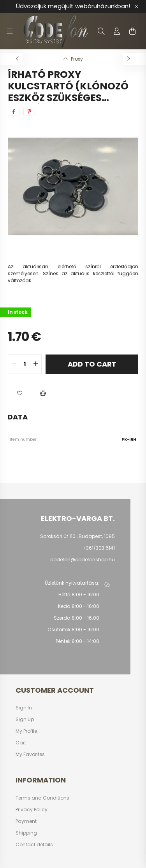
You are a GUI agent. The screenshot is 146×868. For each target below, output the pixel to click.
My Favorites (30, 754)
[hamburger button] (10, 31)
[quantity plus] (35, 364)
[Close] (136, 7)
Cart (21, 743)
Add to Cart (92, 364)
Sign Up (25, 720)
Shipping (26, 833)
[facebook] (14, 112)
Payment (26, 821)
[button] (19, 393)
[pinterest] (29, 112)
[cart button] (132, 31)
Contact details (34, 845)
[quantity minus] (14, 364)
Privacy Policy (32, 810)
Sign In (24, 708)
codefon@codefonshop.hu (83, 560)
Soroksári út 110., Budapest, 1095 (77, 536)
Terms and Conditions (42, 798)
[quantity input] (25, 364)
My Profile (26, 731)
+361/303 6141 (99, 548)
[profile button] (117, 31)
